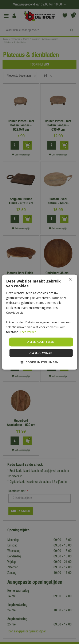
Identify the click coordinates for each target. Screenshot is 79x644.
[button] (39, 362)
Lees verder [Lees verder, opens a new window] (28, 332)
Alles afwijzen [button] (41, 353)
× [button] (70, 279)
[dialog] (39, 322)
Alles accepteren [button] (41, 342)
